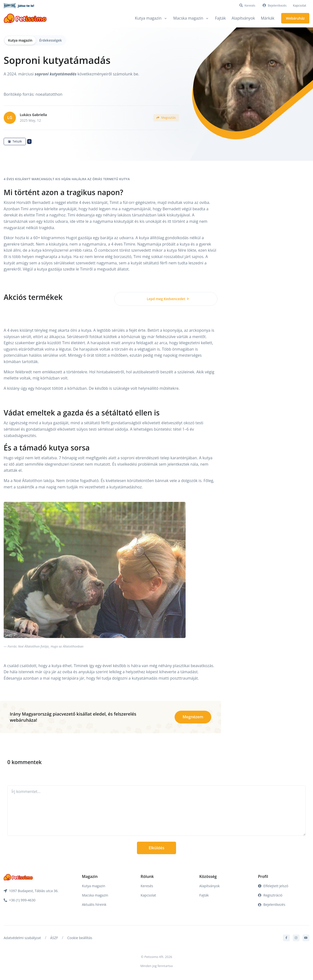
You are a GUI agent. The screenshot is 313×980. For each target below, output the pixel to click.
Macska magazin (95, 895)
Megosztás (166, 118)
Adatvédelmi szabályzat (22, 938)
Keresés (147, 886)
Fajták (220, 18)
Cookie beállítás (80, 938)
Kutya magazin (20, 40)
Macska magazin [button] (188, 18)
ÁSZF (54, 938)
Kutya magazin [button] (148, 18)
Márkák (268, 18)
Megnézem (193, 717)
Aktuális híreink (94, 904)
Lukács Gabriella (33, 115)
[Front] (25, 18)
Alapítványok (243, 18)
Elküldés (156, 848)
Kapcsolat (300, 6)
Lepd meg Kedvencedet (168, 299)
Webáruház (295, 18)
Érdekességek (50, 40)
